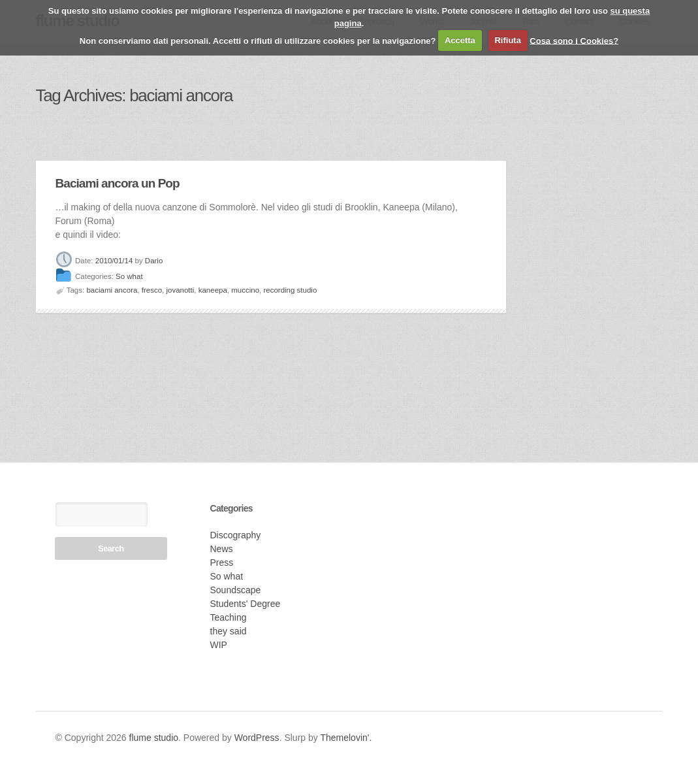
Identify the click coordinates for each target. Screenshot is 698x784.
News (222, 549)
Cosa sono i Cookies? (574, 40)
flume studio (154, 738)
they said (229, 631)
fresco (152, 290)
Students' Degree (246, 604)
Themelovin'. (346, 738)
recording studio (290, 290)
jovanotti (180, 290)
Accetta (460, 40)
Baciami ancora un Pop (118, 183)
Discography (236, 535)
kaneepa (213, 290)
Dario (154, 261)
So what (129, 277)
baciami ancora (112, 290)
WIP (219, 645)
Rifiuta (507, 40)
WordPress (257, 738)
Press (222, 563)
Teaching (229, 617)
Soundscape (236, 590)
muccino (245, 290)
